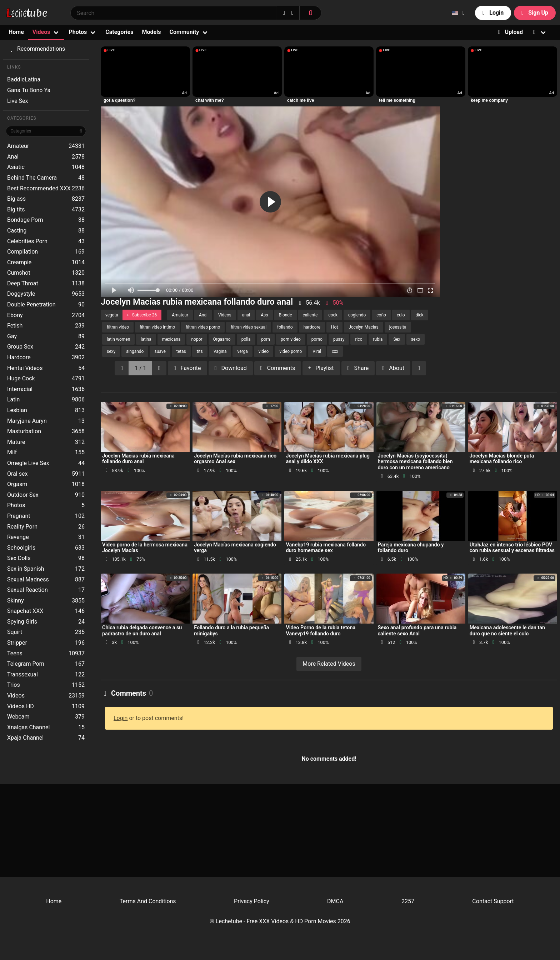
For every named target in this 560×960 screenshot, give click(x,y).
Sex (397, 339)
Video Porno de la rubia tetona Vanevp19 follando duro (321, 631)
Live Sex (18, 101)
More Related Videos (329, 664)
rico (359, 339)
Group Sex (46, 347)
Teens (46, 654)
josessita (398, 327)
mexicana (171, 339)
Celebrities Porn (46, 241)
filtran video (118, 327)
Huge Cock (46, 379)
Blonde (286, 315)
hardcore (312, 327)
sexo (416, 339)
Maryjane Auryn (46, 421)
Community (184, 32)
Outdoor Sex (46, 495)
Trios (46, 685)
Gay (46, 336)
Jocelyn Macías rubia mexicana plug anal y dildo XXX (328, 459)
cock (333, 315)
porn (266, 339)
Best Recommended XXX (46, 189)
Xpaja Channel (46, 738)
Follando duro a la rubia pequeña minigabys (231, 631)
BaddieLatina (24, 79)
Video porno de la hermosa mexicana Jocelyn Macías (145, 548)
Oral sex (46, 474)
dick (420, 315)
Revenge (46, 537)
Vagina (220, 351)
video (264, 351)
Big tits (46, 210)
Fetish (46, 326)
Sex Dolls (46, 558)
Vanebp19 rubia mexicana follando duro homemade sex (326, 548)
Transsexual (46, 675)
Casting (46, 231)
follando (285, 327)
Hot (334, 327)
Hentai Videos (46, 368)
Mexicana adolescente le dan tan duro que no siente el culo (507, 631)
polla (246, 339)
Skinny (46, 601)
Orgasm (46, 484)
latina (146, 339)
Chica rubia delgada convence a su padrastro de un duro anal (142, 631)
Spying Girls (46, 622)
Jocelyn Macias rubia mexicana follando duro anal (138, 459)
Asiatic (46, 167)
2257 (408, 901)
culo (401, 315)
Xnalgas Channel (46, 727)
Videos (41, 32)
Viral (317, 351)
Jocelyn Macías (363, 327)
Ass (264, 315)
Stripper (46, 643)
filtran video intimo (157, 327)
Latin (46, 400)
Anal (46, 157)
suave (160, 351)
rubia (378, 339)
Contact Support (493, 901)
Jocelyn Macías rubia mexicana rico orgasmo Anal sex (235, 459)
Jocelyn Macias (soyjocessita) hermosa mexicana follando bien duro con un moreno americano (415, 462)
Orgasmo (222, 339)
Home (16, 32)
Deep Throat (46, 284)
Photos (78, 32)
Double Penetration (46, 305)
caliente (310, 315)
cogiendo (357, 315)
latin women (118, 339)
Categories (119, 32)
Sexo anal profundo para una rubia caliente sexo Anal (417, 631)
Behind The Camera (46, 178)
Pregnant (46, 516)
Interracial (46, 389)
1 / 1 (141, 368)
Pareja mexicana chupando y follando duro (411, 548)
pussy (339, 339)
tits (200, 351)
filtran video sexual (249, 327)
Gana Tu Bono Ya (29, 90)
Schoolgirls (46, 548)
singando (135, 351)
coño (381, 315)
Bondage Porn (46, 220)
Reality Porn (46, 527)
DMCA (335, 901)
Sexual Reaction (46, 590)
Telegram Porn (46, 664)
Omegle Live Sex (46, 463)
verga (242, 351)
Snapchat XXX (46, 611)
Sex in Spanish (46, 569)
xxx (335, 351)
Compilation (46, 252)
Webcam (46, 717)
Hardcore (46, 357)
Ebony (46, 315)
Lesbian (46, 410)
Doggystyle (46, 294)
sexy (111, 351)
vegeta (112, 315)
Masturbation (46, 431)
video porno (291, 351)
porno (317, 339)
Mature (46, 442)
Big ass (46, 199)
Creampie (46, 262)
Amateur (46, 146)
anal (246, 315)
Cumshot (46, 273)
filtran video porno (203, 327)
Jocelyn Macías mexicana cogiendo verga (235, 548)
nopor (197, 339)
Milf (46, 452)
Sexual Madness (46, 580)
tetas (181, 351)
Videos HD (46, 706)
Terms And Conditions (148, 901)
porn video (291, 339)
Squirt (46, 632)
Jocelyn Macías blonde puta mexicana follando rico (502, 459)
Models (151, 32)
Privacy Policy (252, 901)
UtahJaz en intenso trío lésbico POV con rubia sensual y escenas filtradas (512, 548)
